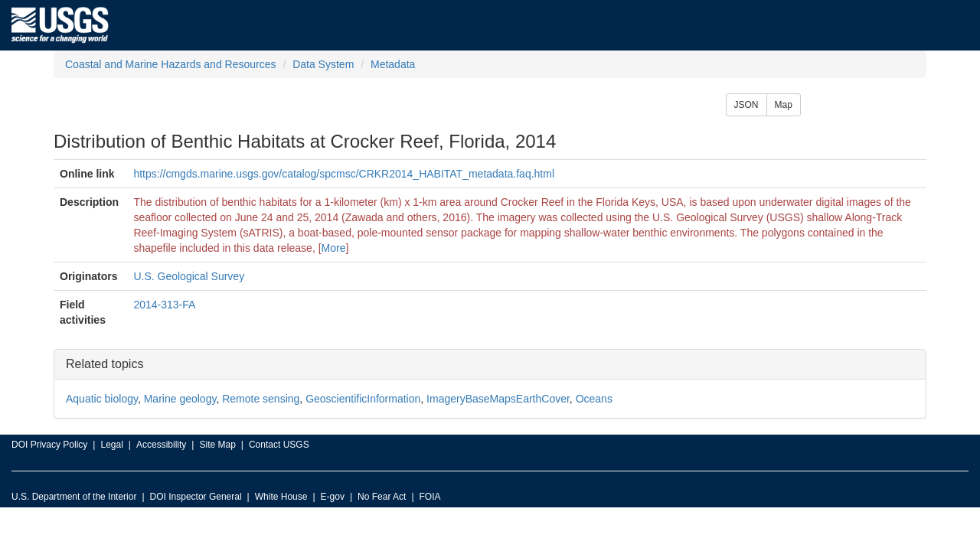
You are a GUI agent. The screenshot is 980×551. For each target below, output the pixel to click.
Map (784, 105)
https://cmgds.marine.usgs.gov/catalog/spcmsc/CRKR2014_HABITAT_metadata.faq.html (344, 174)
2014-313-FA (164, 305)
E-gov (333, 497)
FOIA (430, 497)
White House (281, 497)
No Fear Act (382, 497)
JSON (746, 105)
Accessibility (161, 445)
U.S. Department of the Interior (74, 497)
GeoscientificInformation (363, 399)
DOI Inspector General (196, 497)
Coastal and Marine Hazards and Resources (170, 64)
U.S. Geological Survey (189, 276)
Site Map (217, 445)
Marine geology (180, 399)
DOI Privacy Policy (49, 445)
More (334, 248)
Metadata (393, 64)
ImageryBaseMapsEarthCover (498, 399)
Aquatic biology (102, 399)
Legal (111, 445)
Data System (323, 64)
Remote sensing (261, 399)
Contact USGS (279, 445)
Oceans (594, 399)
